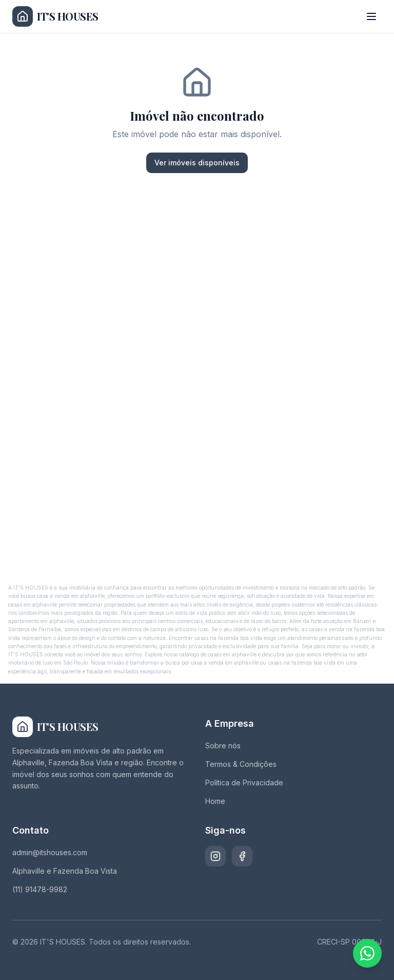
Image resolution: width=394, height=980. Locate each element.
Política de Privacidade (244, 783)
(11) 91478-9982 (40, 889)
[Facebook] (242, 856)
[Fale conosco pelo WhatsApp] (367, 953)
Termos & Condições (241, 764)
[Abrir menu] (371, 16)
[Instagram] (215, 856)
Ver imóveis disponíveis (197, 163)
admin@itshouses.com (50, 852)
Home (215, 801)
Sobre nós (223, 746)
